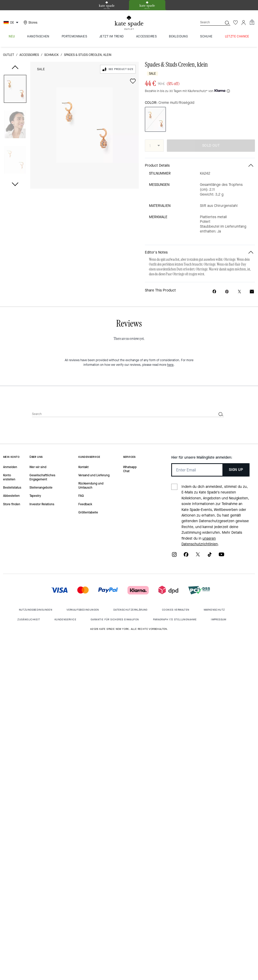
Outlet (9, 55)
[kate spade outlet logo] (129, 23)
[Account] (244, 23)
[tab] (107, 5)
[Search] (207, 22)
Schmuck (51, 55)
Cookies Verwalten (176, 610)
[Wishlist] (235, 23)
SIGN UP (236, 470)
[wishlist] (133, 81)
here (170, 365)
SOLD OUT (211, 145)
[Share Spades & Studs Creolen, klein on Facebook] (214, 291)
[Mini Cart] (252, 22)
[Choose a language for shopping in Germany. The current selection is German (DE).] (12, 23)
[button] (15, 90)
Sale (41, 69)
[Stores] (30, 23)
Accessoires (29, 55)
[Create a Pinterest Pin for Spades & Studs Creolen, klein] (227, 292)
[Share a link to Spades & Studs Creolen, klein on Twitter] (239, 292)
